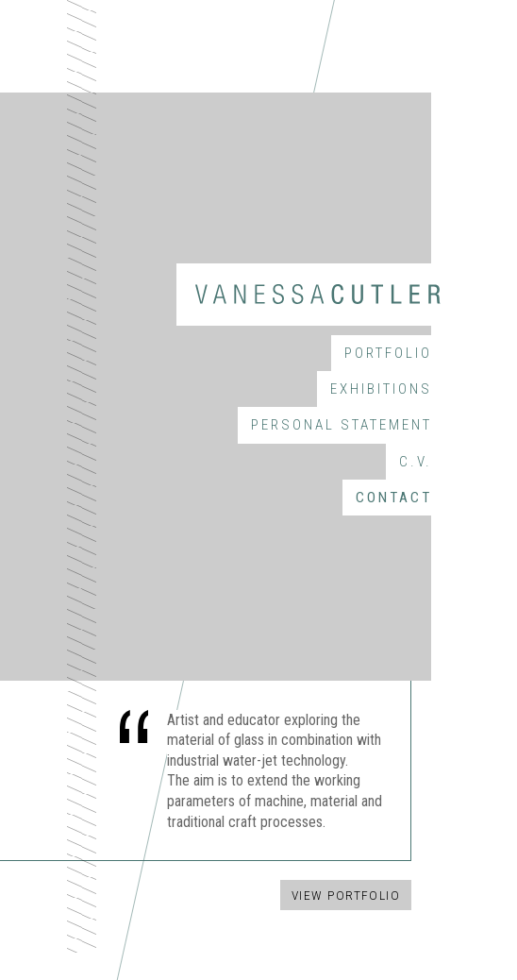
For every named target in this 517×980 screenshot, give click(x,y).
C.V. (416, 462)
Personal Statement (342, 425)
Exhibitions (381, 389)
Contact (394, 498)
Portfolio (388, 353)
